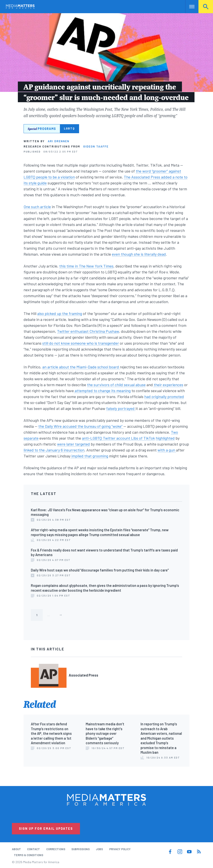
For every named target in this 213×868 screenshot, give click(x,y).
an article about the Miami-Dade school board (81, 367)
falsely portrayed (121, 408)
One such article (37, 207)
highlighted (165, 438)
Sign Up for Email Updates (46, 829)
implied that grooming (89, 456)
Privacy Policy (120, 849)
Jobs (99, 849)
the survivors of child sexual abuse (116, 385)
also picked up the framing (60, 313)
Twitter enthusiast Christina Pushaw (88, 331)
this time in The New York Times (86, 266)
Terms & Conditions (29, 855)
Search (206, 7)
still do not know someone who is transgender (81, 343)
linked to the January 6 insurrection (54, 450)
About (16, 849)
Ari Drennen (59, 141)
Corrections (56, 849)
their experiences (168, 385)
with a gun (167, 450)
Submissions (81, 849)
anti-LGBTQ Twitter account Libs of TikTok (118, 438)
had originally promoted (164, 397)
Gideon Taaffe (96, 146)
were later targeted (73, 444)
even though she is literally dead (139, 254)
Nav (189, 7)
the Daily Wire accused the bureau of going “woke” (81, 426)
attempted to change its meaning (102, 391)
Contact (33, 849)
